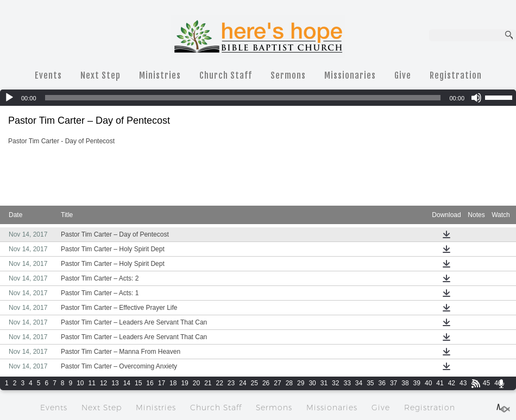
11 (92, 383)
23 (231, 383)
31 (324, 383)
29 (301, 383)
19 (184, 383)
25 (254, 383)
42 (452, 383)
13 (115, 383)
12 (103, 383)
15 (138, 383)
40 (428, 383)
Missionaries (350, 75)
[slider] (243, 98)
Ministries (160, 75)
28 (289, 383)
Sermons (288, 75)
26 (266, 383)
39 (417, 383)
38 (405, 383)
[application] (258, 98)
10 (80, 383)
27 (277, 383)
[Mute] (476, 98)
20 (196, 383)
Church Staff (226, 75)
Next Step (100, 75)
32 (335, 383)
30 (312, 383)
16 (150, 383)
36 (382, 383)
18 (173, 383)
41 (440, 383)
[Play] (9, 98)
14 (127, 383)
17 (162, 383)
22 (220, 383)
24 (243, 383)
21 (208, 383)
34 (359, 383)
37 (394, 383)
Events (48, 75)
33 (347, 383)
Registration (456, 75)
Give (403, 75)
